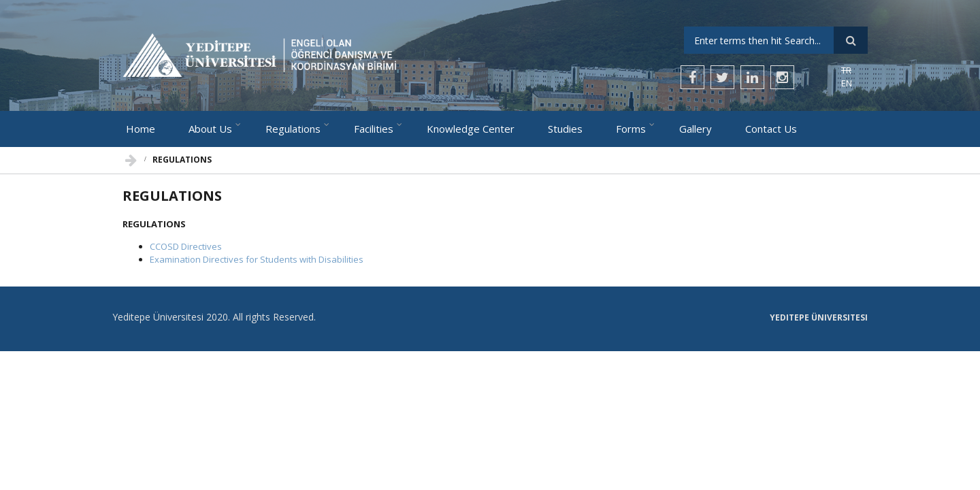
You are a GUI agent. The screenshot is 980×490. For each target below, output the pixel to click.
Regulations (293, 129)
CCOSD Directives (186, 246)
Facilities (374, 129)
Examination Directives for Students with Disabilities (257, 259)
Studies (565, 129)
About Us (210, 129)
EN (847, 83)
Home (141, 129)
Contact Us (771, 129)
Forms (631, 129)
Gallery (696, 129)
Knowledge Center (471, 129)
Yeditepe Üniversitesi (819, 318)
